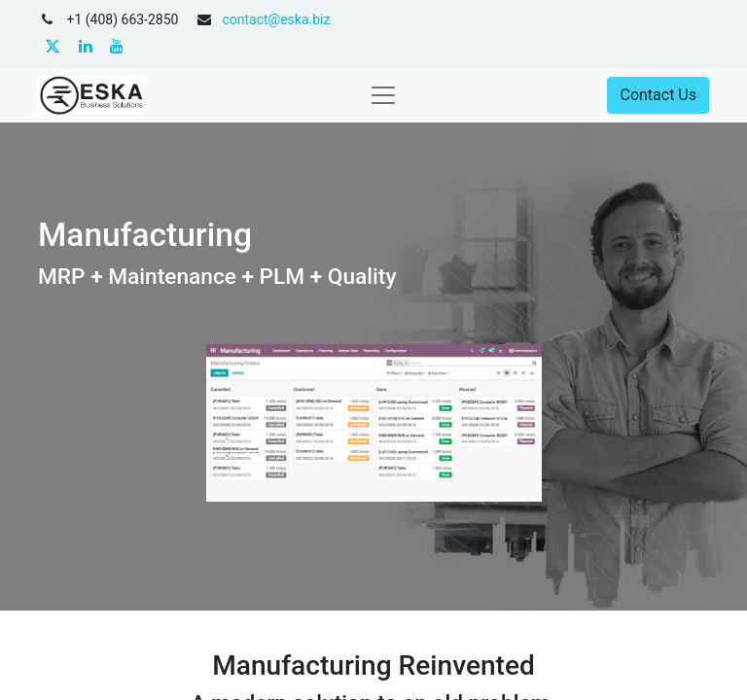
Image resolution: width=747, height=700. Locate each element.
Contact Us (658, 95)
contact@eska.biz (276, 19)
